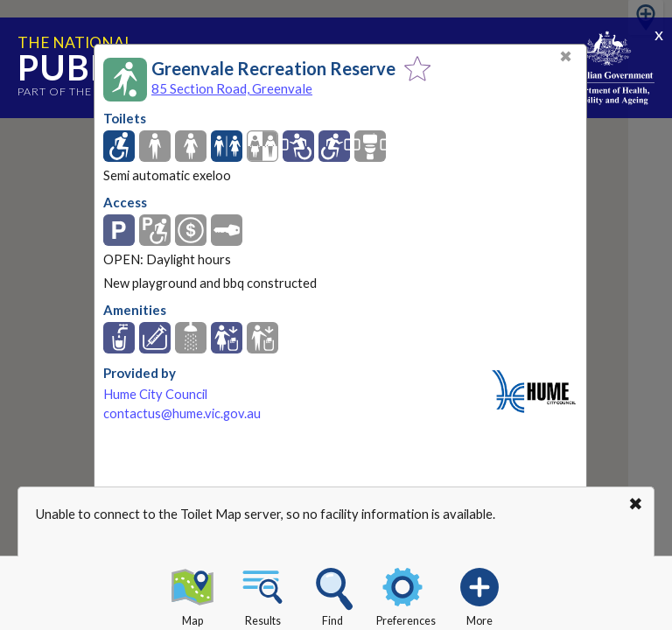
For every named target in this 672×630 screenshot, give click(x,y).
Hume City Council (155, 394)
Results (262, 594)
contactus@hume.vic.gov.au (182, 413)
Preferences (406, 594)
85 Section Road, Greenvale (232, 88)
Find (332, 594)
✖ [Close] (566, 56)
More (479, 594)
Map (192, 594)
